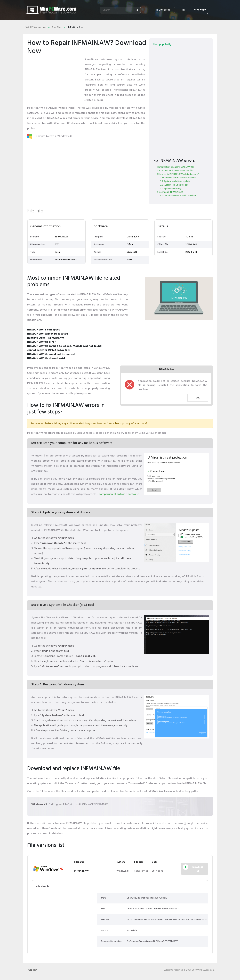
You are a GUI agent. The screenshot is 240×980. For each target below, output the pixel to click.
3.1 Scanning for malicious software (178, 178)
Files (183, 10)
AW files (57, 28)
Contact (33, 970)
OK (198, 398)
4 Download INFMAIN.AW (170, 192)
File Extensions (162, 10)
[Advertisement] (55, 78)
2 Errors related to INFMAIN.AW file (175, 171)
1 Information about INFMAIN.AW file (175, 167)
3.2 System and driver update (175, 181)
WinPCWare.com (36, 28)
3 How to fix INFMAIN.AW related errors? (178, 174)
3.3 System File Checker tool (175, 185)
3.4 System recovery (171, 189)
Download (198, 869)
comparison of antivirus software (119, 494)
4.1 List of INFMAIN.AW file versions (178, 196)
